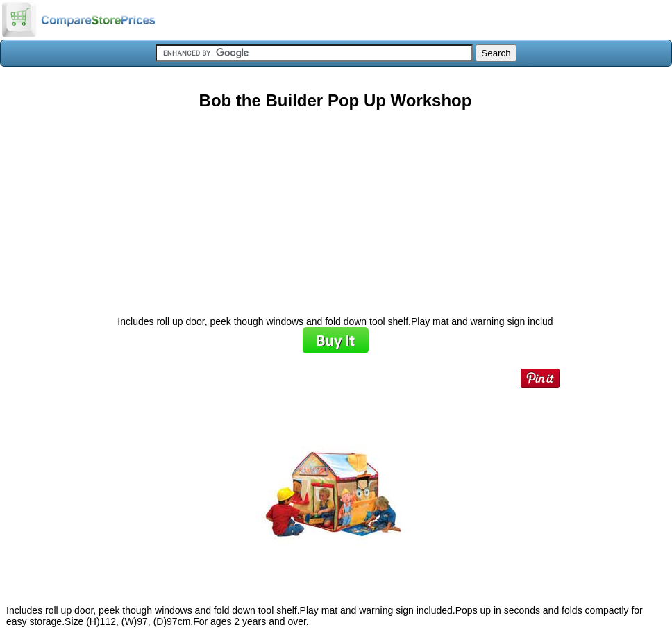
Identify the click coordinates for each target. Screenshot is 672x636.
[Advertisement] (335, 208)
